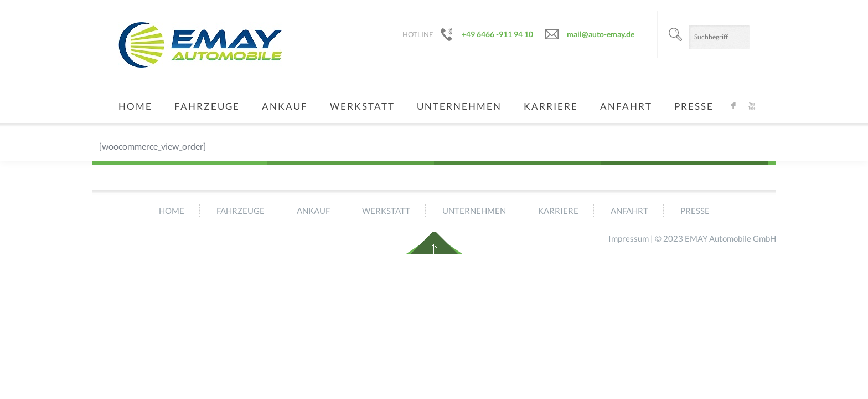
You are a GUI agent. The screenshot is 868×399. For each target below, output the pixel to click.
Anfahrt (626, 106)
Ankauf (285, 106)
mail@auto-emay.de (601, 34)
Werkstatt (362, 106)
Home (135, 106)
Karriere (551, 106)
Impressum (629, 238)
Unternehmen (459, 106)
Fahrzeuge (207, 106)
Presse (694, 106)
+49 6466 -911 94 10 (497, 34)
